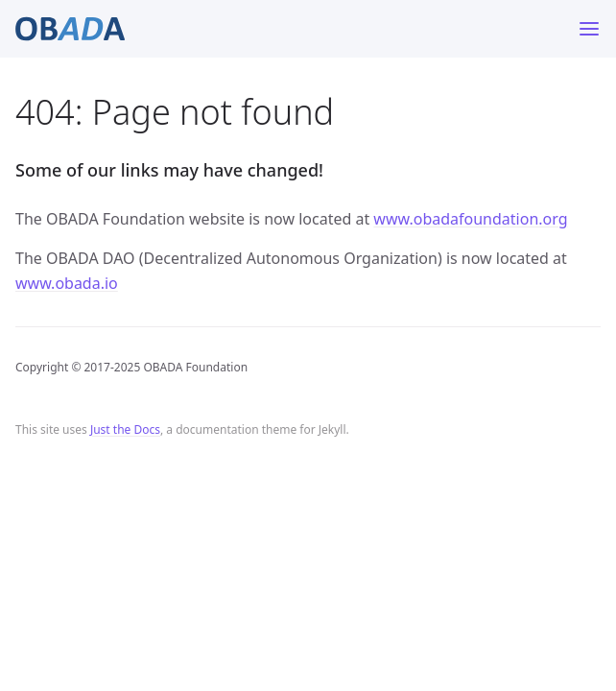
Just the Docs (125, 429)
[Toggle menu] (589, 29)
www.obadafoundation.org (470, 219)
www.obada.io (67, 283)
